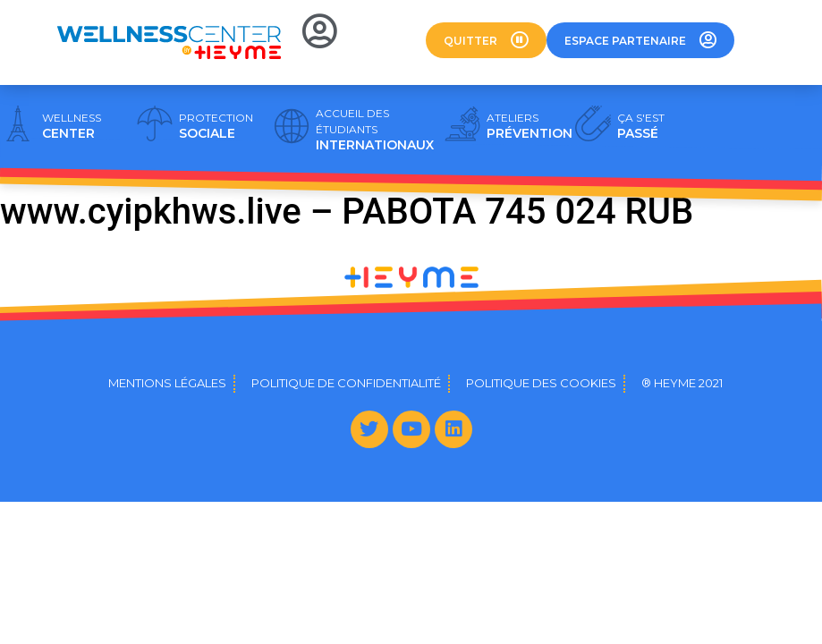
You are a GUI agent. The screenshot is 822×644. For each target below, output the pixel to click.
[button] (486, 40)
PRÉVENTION (530, 126)
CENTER (72, 126)
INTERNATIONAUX (375, 130)
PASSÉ (641, 126)
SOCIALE (216, 126)
